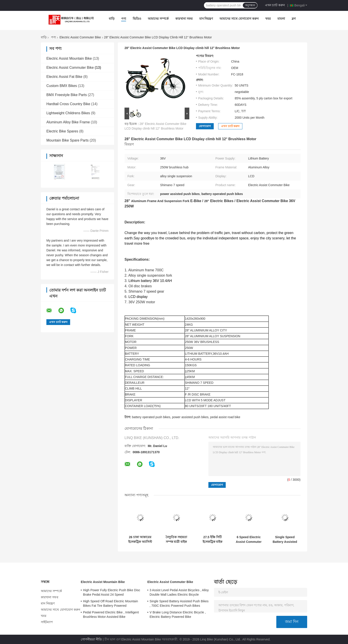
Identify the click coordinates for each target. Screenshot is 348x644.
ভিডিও (137, 19)
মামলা (281, 19)
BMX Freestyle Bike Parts (67, 95)
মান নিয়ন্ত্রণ (206, 19)
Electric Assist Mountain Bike (69, 58)
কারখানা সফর (184, 19)
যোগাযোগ (205, 126)
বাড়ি (112, 19)
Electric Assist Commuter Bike (80, 37)
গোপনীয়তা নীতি (91, 639)
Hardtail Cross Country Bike (68, 104)
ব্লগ (294, 19)
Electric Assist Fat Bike (64, 77)
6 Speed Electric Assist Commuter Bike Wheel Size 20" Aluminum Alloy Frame (249, 540)
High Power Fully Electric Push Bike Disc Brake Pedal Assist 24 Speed (112, 592)
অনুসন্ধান (250, 5)
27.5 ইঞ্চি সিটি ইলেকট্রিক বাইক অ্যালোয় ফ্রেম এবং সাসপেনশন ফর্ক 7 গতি (213, 540)
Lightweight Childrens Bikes (68, 113)
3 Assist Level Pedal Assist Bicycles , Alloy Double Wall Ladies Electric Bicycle (179, 592)
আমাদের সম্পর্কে (158, 19)
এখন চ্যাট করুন (275, 5)
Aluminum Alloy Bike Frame (68, 122)
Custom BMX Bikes (62, 86)
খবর (268, 19)
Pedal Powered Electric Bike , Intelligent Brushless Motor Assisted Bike (111, 614)
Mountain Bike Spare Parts (67, 140)
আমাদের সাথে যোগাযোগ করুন (239, 19)
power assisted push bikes (190, 417)
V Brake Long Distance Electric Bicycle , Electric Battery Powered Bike (178, 614)
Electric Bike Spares (62, 131)
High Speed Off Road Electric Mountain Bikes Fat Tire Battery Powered (111, 603)
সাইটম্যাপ (47, 622)
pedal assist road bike (225, 417)
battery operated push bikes (151, 417)
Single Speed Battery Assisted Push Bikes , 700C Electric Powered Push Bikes (285, 540)
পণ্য (124, 19)
